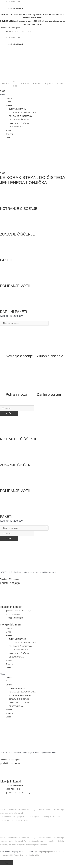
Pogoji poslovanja (50, 852)
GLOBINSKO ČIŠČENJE (19, 123)
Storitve (25, 84)
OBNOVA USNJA (16, 127)
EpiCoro (37, 852)
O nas (15, 84)
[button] (32, 95)
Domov (6, 84)
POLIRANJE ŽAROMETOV (20, 116)
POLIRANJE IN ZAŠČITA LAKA (22, 113)
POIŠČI (9, 413)
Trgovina (49, 84)
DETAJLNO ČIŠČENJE (19, 120)
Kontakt (37, 84)
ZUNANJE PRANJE (17, 109)
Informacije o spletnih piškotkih (26, 855)
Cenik (60, 84)
